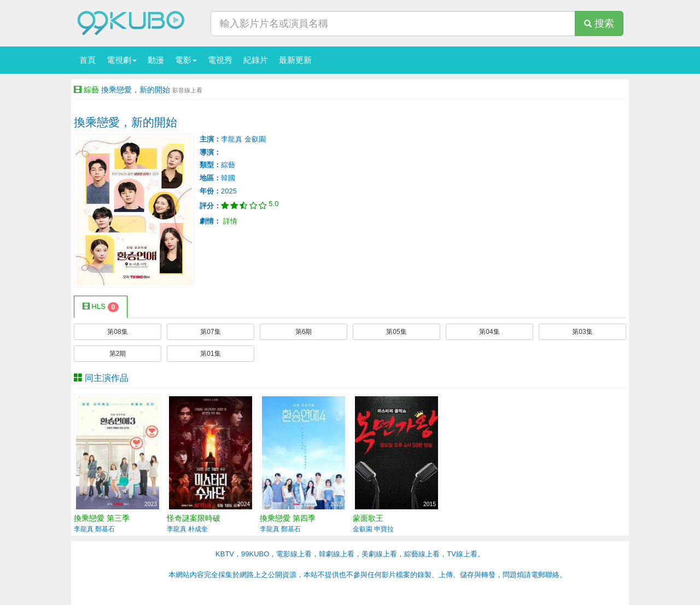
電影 (186, 60)
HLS (101, 307)
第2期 (118, 354)
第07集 (210, 332)
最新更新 (295, 60)
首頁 (87, 60)
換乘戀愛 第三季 (102, 518)
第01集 (210, 354)
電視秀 (220, 60)
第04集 (489, 332)
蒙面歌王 (368, 518)
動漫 (156, 60)
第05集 (396, 332)
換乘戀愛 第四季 (288, 518)
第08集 (117, 332)
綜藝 (91, 90)
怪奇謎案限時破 (194, 518)
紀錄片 (256, 60)
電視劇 (122, 60)
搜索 (599, 24)
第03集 (582, 332)
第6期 (304, 332)
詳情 (230, 221)
